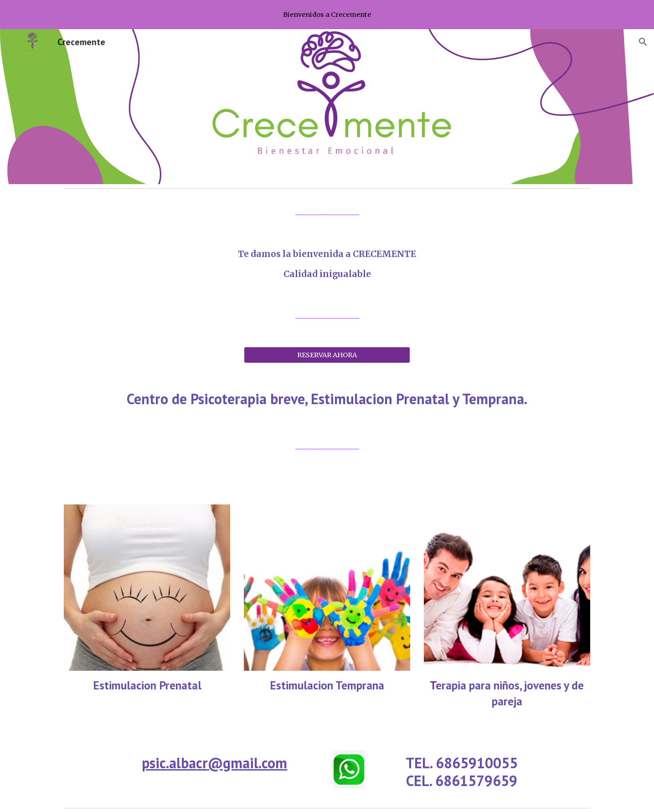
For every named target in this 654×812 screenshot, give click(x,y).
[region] (327, 15)
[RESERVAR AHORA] (327, 355)
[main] (327, 212)
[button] (643, 42)
